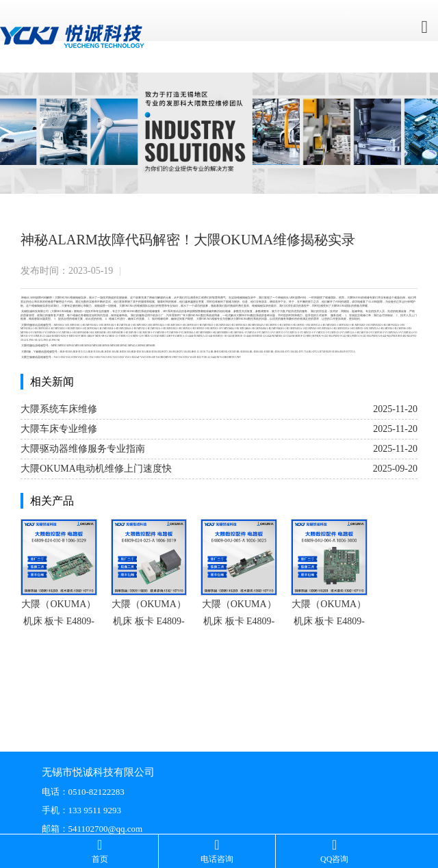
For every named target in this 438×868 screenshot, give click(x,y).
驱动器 (177, 311)
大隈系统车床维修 (59, 409)
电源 (35, 346)
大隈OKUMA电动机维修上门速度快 (96, 469)
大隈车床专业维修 (59, 429)
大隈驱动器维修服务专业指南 (83, 449)
